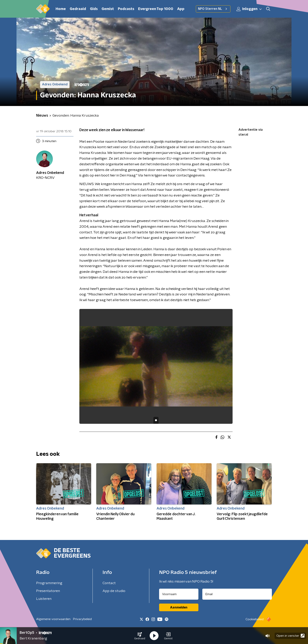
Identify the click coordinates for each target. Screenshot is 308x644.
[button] (140, 636)
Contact (109, 583)
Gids (94, 9)
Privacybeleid (82, 619)
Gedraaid (78, 9)
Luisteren (44, 599)
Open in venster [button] (290, 636)
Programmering (49, 583)
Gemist (108, 9)
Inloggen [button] (249, 9)
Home (61, 9)
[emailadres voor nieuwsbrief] (237, 594)
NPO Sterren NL (213, 9)
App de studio (114, 591)
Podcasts (126, 9)
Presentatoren (48, 591)
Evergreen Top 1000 (156, 9)
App (181, 9)
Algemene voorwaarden (53, 619)
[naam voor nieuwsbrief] (179, 594)
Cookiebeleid (255, 619)
